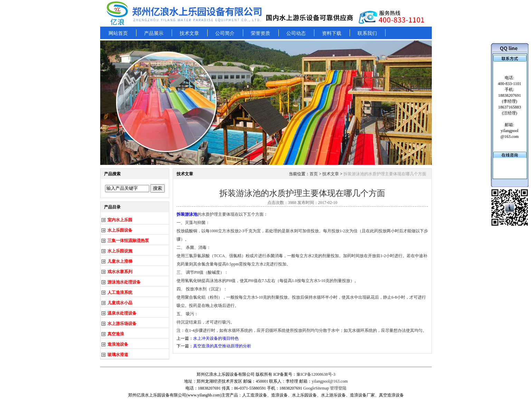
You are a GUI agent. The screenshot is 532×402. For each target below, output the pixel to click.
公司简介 (225, 33)
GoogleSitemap (316, 388)
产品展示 (154, 33)
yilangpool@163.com (330, 381)
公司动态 (296, 33)
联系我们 (367, 33)
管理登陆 (338, 388)
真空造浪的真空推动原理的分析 (222, 346)
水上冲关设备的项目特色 (216, 338)
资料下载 (332, 33)
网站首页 (118, 33)
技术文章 (189, 33)
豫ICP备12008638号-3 (316, 374)
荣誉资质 (260, 33)
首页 (314, 174)
